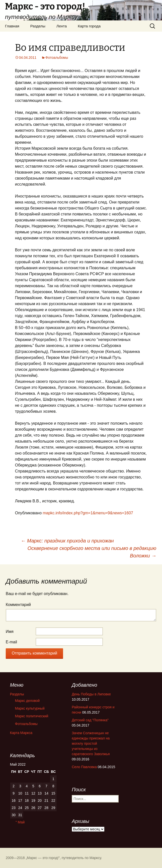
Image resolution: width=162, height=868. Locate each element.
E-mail (11, 642)
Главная (12, 26)
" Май (20, 822)
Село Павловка (84, 767)
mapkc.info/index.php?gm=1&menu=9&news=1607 (88, 513)
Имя (10, 632)
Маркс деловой (27, 701)
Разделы (38, 26)
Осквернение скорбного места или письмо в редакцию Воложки (92, 552)
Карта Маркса (21, 733)
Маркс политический (32, 716)
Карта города (89, 26)
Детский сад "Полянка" (90, 720)
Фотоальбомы (57, 58)
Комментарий (18, 605)
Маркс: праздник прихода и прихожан (67, 541)
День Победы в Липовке (91, 694)
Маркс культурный (30, 708)
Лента (62, 26)
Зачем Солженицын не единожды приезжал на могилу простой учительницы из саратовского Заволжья (91, 743)
